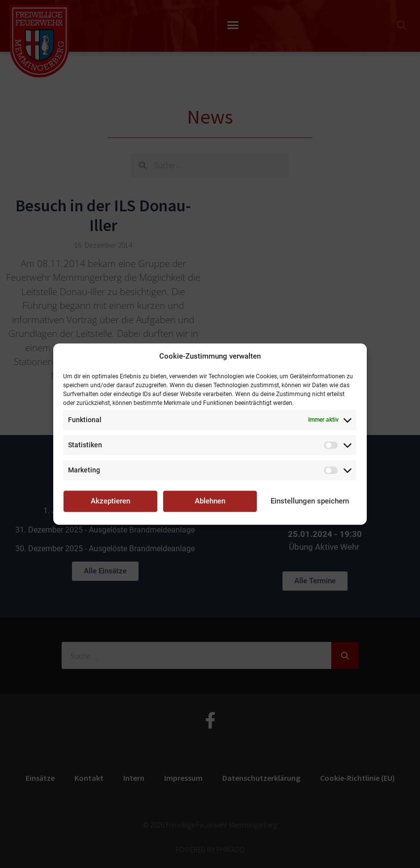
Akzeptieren (110, 501)
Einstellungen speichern (310, 501)
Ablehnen (210, 501)
